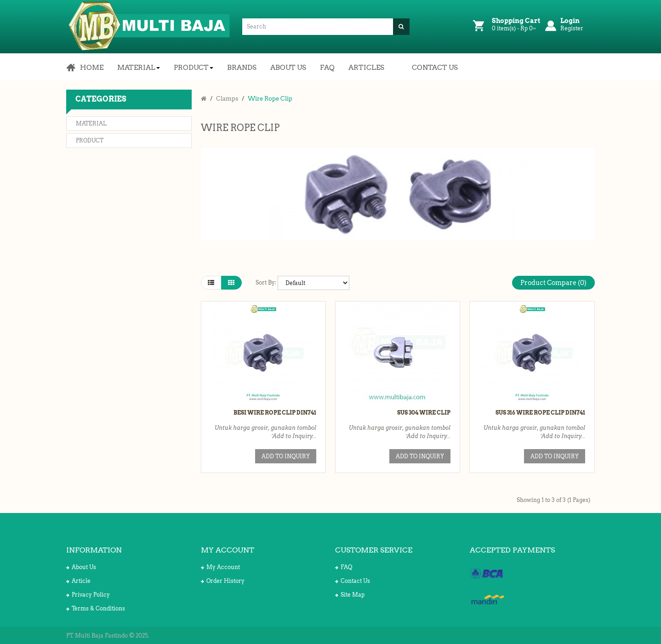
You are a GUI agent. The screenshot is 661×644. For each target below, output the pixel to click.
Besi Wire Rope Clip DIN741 (275, 413)
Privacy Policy (88, 595)
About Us (81, 567)
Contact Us (353, 581)
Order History (223, 581)
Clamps (227, 99)
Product (90, 140)
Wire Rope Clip (270, 99)
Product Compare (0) (553, 283)
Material (91, 123)
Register (572, 28)
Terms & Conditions (96, 608)
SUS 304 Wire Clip (424, 413)
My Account (220, 567)
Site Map (350, 595)
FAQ (344, 567)
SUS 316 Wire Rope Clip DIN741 (540, 413)
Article (78, 581)
